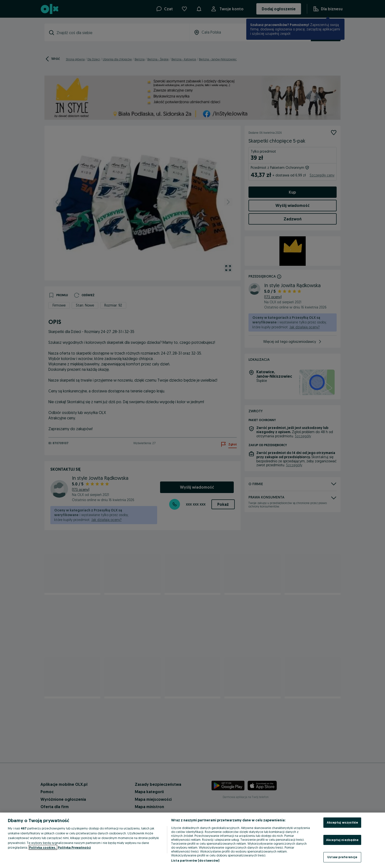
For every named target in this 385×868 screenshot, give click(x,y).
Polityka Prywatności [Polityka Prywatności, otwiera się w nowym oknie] (74, 847)
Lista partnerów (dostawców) (195, 860)
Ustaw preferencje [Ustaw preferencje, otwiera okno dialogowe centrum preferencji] (342, 857)
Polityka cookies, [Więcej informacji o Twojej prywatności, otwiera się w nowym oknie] (43, 847)
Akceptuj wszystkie (342, 822)
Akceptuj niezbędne (342, 840)
